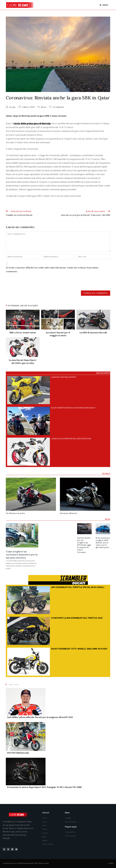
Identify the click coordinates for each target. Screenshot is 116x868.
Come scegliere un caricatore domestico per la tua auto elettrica (22, 555)
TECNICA (106, 474)
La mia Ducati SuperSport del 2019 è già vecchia (23, 361)
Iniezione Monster (69, 513)
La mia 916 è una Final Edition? (63, 377)
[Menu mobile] (104, 5)
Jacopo (12, 107)
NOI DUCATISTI (103, 373)
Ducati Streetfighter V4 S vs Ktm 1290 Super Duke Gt (73, 408)
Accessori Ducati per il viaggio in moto (58, 334)
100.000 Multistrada (18, 753)
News (44, 107)
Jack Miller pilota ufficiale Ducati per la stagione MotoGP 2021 (40, 717)
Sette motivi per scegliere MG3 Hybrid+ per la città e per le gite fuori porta (103, 543)
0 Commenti (58, 107)
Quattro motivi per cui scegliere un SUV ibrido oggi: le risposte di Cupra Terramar (84, 545)
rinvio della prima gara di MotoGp (32, 123)
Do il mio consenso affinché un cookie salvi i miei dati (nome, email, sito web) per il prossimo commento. (52, 269)
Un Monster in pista (15, 513)
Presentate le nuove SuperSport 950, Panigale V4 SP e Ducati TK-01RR (44, 787)
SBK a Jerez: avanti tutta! (23, 332)
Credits (111, 863)
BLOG (108, 519)
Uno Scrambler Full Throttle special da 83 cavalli (77, 587)
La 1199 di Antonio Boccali (93, 332)
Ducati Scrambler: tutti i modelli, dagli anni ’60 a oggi (79, 649)
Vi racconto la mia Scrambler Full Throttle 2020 (77, 618)
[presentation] (26, 282)
